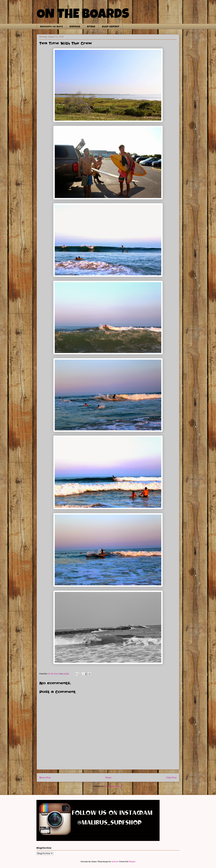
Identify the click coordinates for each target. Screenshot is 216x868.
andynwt (115, 861)
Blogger (132, 861)
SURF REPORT (111, 26)
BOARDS (75, 26)
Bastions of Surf (51, 26)
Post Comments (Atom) (113, 786)
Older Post (171, 777)
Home (108, 777)
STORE (91, 26)
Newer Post (45, 777)
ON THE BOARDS (83, 15)
